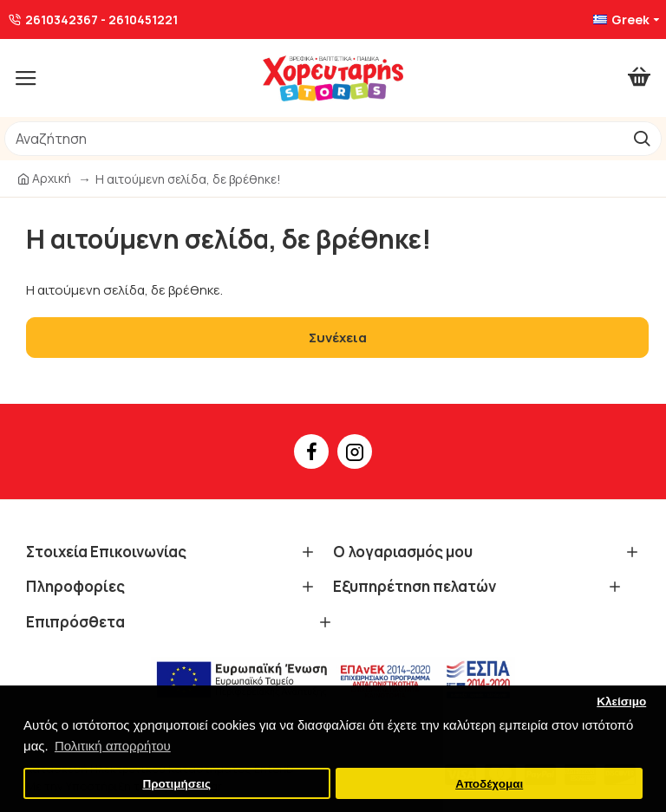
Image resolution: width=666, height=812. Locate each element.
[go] (641, 139)
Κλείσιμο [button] (621, 702)
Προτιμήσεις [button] (176, 784)
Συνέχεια (338, 338)
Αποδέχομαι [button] (489, 784)
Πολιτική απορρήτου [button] (113, 746)
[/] (313, 139)
